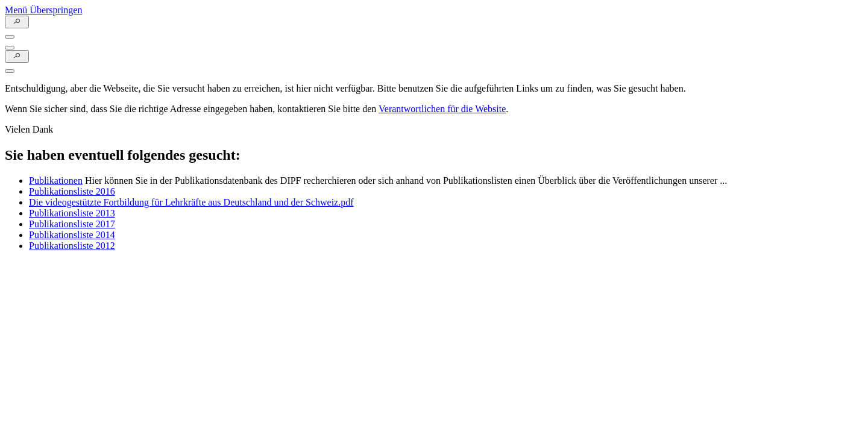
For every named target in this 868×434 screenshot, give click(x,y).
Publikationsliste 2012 (72, 246)
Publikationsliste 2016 (72, 191)
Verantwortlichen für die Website (442, 109)
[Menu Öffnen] (10, 37)
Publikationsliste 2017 (72, 224)
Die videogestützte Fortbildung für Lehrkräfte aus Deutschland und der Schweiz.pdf (191, 202)
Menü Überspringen (43, 10)
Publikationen (56, 181)
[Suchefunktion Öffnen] (17, 22)
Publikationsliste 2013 (72, 213)
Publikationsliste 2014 (72, 235)
